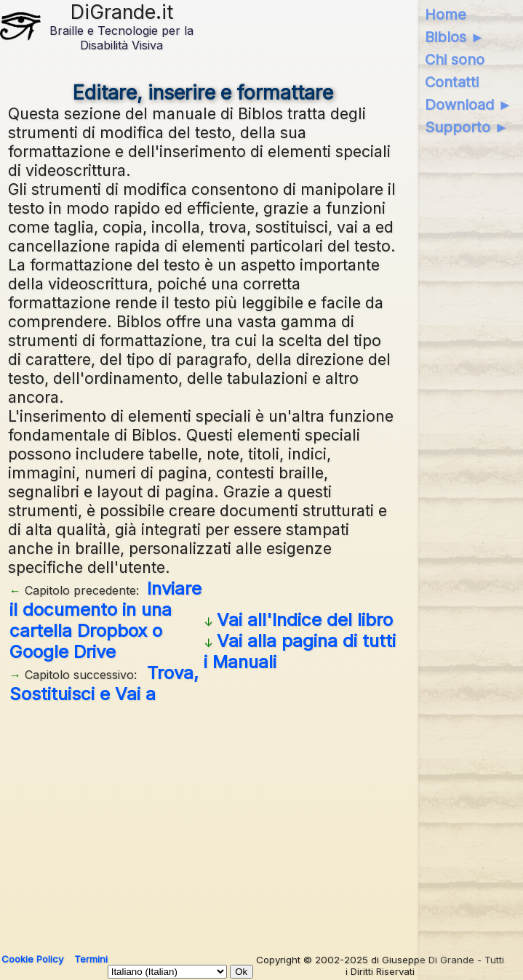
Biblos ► (455, 37)
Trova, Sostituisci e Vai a (104, 683)
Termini (91, 959)
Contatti (452, 82)
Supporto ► (467, 127)
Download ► (469, 105)
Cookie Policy (32, 959)
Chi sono (455, 60)
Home (446, 15)
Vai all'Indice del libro (305, 620)
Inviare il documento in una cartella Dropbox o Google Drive (105, 620)
